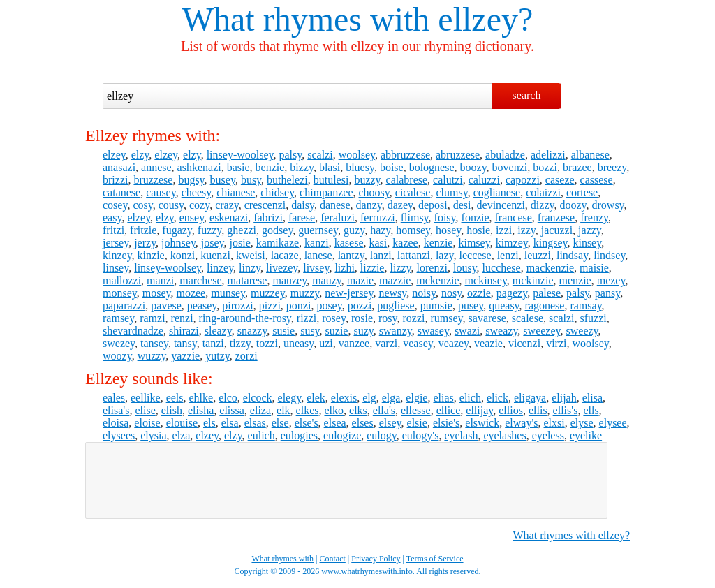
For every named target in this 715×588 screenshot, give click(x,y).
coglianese (497, 192)
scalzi (320, 155)
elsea (335, 423)
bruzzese (153, 180)
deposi (433, 205)
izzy (526, 230)
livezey (282, 268)
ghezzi (242, 230)
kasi (378, 243)
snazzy (252, 331)
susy (310, 331)
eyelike (586, 435)
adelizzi (548, 155)
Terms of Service (435, 559)
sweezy (582, 331)
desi (462, 205)
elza (182, 435)
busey (223, 180)
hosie (478, 230)
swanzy (396, 331)
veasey (418, 343)
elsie (417, 423)
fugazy (177, 230)
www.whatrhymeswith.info (367, 571)
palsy (291, 155)
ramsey (118, 318)
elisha (201, 410)
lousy (465, 268)
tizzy (240, 343)
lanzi (381, 255)
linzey (220, 268)
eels (175, 398)
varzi (386, 343)
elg (369, 398)
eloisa (116, 423)
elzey (114, 155)
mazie (360, 280)
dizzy (543, 205)
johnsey (178, 243)
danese (335, 205)
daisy (303, 205)
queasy (504, 306)
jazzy (590, 230)
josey (213, 243)
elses (363, 423)
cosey (115, 205)
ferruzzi (378, 218)
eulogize (342, 435)
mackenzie (550, 268)
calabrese (407, 180)
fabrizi (268, 218)
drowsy (608, 205)
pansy (607, 293)
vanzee (354, 343)
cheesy (197, 192)
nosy (451, 293)
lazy (445, 255)
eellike (146, 398)
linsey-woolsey (240, 155)
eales (114, 398)
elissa (232, 410)
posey (329, 306)
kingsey (551, 243)
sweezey (541, 331)
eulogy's (421, 435)
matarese (248, 280)
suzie (337, 331)
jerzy (145, 243)
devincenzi (501, 205)
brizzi (115, 180)
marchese (200, 280)
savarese (487, 318)
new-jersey (349, 293)
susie (283, 331)
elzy (140, 155)
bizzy (302, 167)
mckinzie (533, 280)
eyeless (548, 435)
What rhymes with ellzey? (572, 535)
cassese (597, 180)
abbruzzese (405, 155)
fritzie (143, 230)
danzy (369, 205)
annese (156, 167)
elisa (592, 398)
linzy (250, 268)
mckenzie (437, 280)
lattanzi (414, 255)
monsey (120, 293)
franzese (556, 218)
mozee (191, 293)
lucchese (502, 268)
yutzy (218, 356)
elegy (290, 398)
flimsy (415, 218)
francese (514, 218)
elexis (344, 398)
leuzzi (538, 255)
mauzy (327, 280)
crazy (227, 205)
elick (497, 398)
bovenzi (510, 167)
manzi (160, 280)
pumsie (436, 306)
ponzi (299, 306)
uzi (326, 343)
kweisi (251, 255)
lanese (318, 255)
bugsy (191, 180)
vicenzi (524, 343)
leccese (475, 255)
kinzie (151, 255)
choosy (374, 192)
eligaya (530, 398)
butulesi (331, 180)
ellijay (479, 410)
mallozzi (122, 280)
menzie (575, 280)
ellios (511, 410)
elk (283, 410)
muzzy (305, 293)
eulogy (382, 435)
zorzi (246, 356)
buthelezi (287, 180)
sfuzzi (593, 318)
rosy (388, 318)
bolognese (432, 167)
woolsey (357, 155)
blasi (330, 167)
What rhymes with (306, 19)
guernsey (318, 230)
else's (307, 423)
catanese (121, 192)
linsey (116, 268)
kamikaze (278, 243)
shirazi (184, 331)
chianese (236, 192)
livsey (316, 268)
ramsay (585, 306)
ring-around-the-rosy (245, 318)
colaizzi (543, 192)
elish (172, 410)
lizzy (400, 268)
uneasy (298, 343)
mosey (157, 293)
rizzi (307, 318)
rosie (362, 318)
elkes (308, 410)
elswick (482, 423)
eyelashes (504, 435)
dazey (400, 205)
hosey (448, 230)
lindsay (572, 255)
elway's (521, 423)
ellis (538, 410)
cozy (199, 205)
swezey (119, 343)
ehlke (201, 398)
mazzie (395, 280)
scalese (528, 318)
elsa (230, 423)
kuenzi (215, 255)
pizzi (270, 306)
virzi (556, 343)
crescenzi (265, 205)
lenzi (508, 255)
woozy (117, 356)
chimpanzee (326, 192)
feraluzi (338, 218)
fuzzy (210, 230)
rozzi (414, 318)
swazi (467, 331)
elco (228, 398)
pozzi (360, 306)
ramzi (152, 318)
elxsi (554, 423)
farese (302, 218)
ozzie (479, 293)
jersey (116, 243)
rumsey (446, 318)
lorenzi (432, 268)
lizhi (344, 268)
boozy (473, 167)
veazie (488, 343)
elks (358, 410)
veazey (454, 343)
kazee (405, 243)
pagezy (512, 293)
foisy (445, 218)
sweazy (501, 331)
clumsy (451, 192)
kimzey (512, 243)
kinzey (117, 255)
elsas (255, 423)
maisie (594, 268)
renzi (182, 318)
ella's (384, 410)
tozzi (267, 343)
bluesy (360, 167)
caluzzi (484, 180)
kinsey (587, 243)
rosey (334, 318)
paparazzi (124, 306)
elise (145, 410)
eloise (147, 423)
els (209, 423)
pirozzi (237, 306)
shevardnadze (133, 331)
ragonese (545, 306)
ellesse (416, 410)
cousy (171, 205)
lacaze (285, 255)
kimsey (474, 243)
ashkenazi (199, 167)
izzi (504, 230)
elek (316, 398)
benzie (270, 167)
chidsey (277, 192)
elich (470, 398)
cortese (582, 192)
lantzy (351, 255)
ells (591, 410)
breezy (612, 167)
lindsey (609, 255)
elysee (613, 423)
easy (112, 218)
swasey (433, 331)
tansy (185, 343)
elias (443, 398)
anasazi (119, 167)
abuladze (505, 155)
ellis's (566, 410)
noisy (424, 293)
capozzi (523, 180)
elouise (182, 423)
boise (392, 167)
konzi (183, 255)
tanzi (213, 343)
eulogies (299, 435)
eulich (261, 435)
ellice (449, 410)
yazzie (185, 356)
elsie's (446, 423)
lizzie (373, 268)
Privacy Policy (376, 559)
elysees (119, 435)
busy (251, 180)
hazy (380, 230)
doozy (573, 205)
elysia (153, 435)
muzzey (268, 293)
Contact (333, 559)
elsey (390, 423)
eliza (260, 410)
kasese (349, 243)
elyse (582, 423)
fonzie (476, 218)
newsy (392, 293)
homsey (413, 230)
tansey (154, 343)
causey (161, 192)
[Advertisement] (346, 480)
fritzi (113, 230)
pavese (166, 306)
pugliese (396, 306)
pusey (471, 306)
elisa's (116, 410)
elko (334, 410)
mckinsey (486, 280)
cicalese (413, 192)
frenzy (594, 218)
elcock (258, 398)
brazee (577, 167)
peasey (202, 306)
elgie (417, 398)
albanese (590, 155)
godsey (277, 230)
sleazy (218, 331)
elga (391, 398)
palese (547, 293)
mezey (611, 280)
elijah (564, 398)
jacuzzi (557, 230)
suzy (363, 331)
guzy (354, 230)
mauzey (289, 280)
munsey (228, 293)
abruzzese (458, 155)
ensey (192, 218)
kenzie (438, 243)
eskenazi (229, 218)
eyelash (461, 435)
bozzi (545, 167)
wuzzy (152, 356)
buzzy (367, 180)
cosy (142, 205)
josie (240, 243)
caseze (560, 180)
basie (238, 167)
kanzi (317, 243)
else (280, 423)
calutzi (448, 180)
